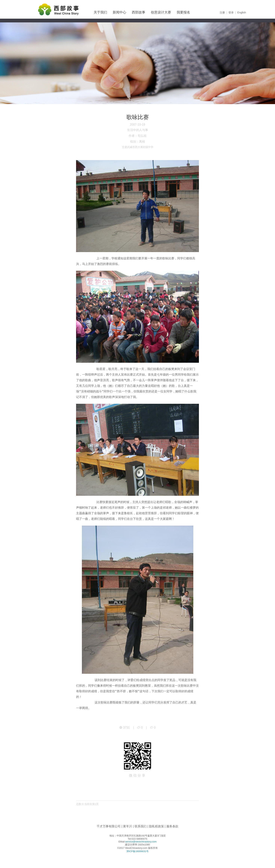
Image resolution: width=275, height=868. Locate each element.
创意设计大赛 (161, 12)
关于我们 (100, 12)
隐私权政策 (156, 826)
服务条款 (172, 826)
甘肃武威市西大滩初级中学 (138, 147)
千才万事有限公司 (109, 826)
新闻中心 (119, 12)
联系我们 (141, 826)
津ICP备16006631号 (137, 851)
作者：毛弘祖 (138, 136)
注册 (222, 13)
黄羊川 (127, 826)
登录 (231, 13)
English (242, 13)
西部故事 (139, 12)
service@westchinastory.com (141, 842)
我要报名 (183, 12)
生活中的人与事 (138, 130)
